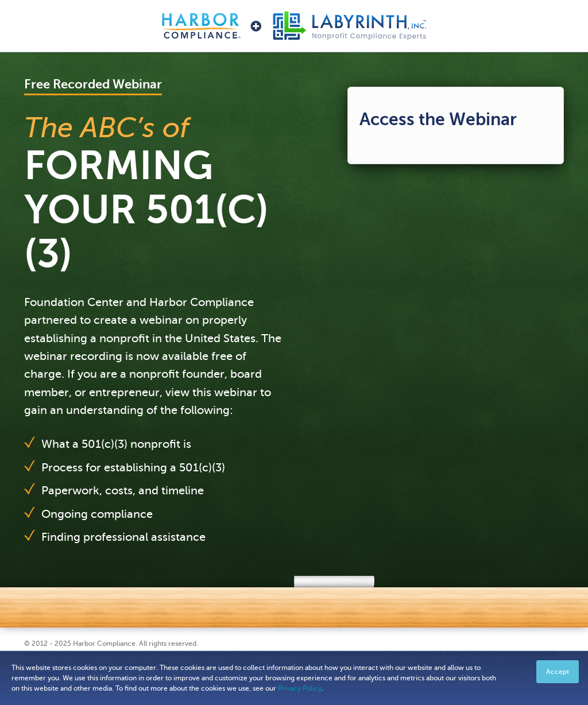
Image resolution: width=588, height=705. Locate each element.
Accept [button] (558, 672)
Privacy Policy (300, 688)
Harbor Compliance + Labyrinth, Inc (294, 26)
